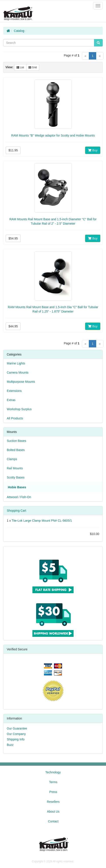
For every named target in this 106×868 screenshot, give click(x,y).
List (20, 67)
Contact (53, 821)
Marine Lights (16, 363)
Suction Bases (17, 441)
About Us (53, 812)
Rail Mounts (15, 468)
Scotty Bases (16, 477)
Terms (53, 782)
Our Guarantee (17, 728)
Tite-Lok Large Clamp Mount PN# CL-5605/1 (42, 521)
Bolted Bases (16, 450)
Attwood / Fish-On (19, 497)
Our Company (16, 734)
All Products (15, 418)
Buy (93, 150)
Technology (53, 772)
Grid (33, 67)
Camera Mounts (18, 372)
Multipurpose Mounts (21, 382)
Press (53, 792)
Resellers (53, 802)
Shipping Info (16, 739)
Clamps (12, 459)
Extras (11, 400)
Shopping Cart (17, 511)
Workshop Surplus (19, 409)
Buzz (10, 745)
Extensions (14, 391)
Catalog (19, 31)
